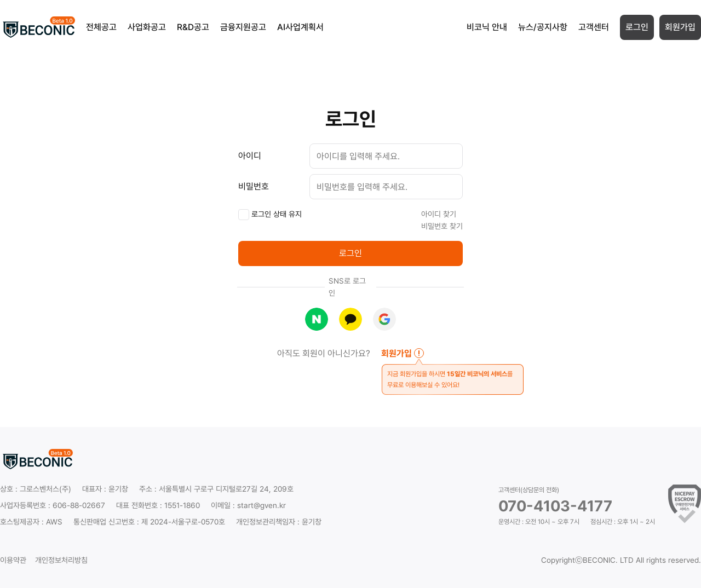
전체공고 (101, 27)
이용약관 (13, 560)
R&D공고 (193, 27)
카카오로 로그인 (350, 319)
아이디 (250, 156)
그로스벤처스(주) (45, 489)
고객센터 (594, 27)
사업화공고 (147, 27)
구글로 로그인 (384, 319)
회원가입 (680, 27)
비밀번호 (254, 186)
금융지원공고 (243, 27)
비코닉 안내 (487, 27)
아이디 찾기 (439, 214)
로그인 (637, 27)
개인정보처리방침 (61, 560)
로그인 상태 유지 (270, 215)
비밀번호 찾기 (442, 226)
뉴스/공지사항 (543, 27)
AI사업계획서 (300, 27)
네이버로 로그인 (317, 319)
